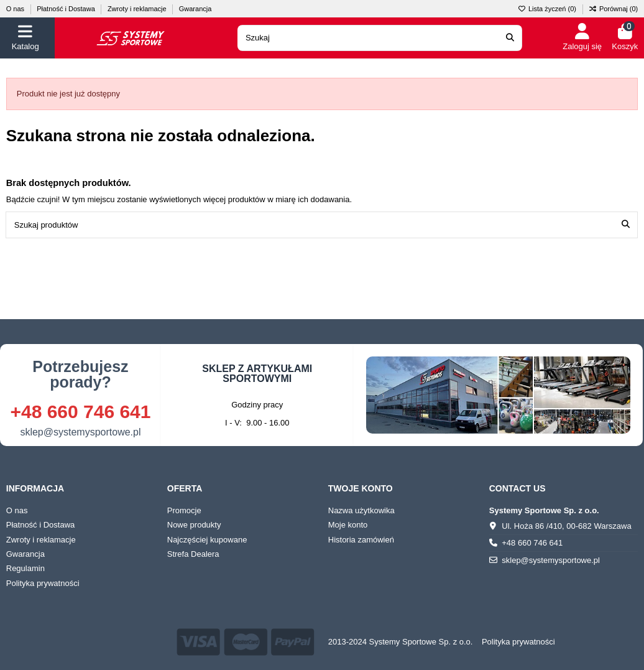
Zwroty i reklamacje (138, 9)
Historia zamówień (361, 540)
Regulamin (25, 568)
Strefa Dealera (193, 554)
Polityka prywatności (43, 583)
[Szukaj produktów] (626, 225)
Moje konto (348, 525)
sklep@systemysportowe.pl (80, 432)
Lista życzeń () (548, 9)
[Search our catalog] (510, 38)
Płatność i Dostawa (67, 9)
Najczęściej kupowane (207, 540)
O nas (16, 9)
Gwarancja (195, 9)
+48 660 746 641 (80, 412)
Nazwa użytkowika (361, 510)
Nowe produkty (194, 525)
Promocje (184, 510)
